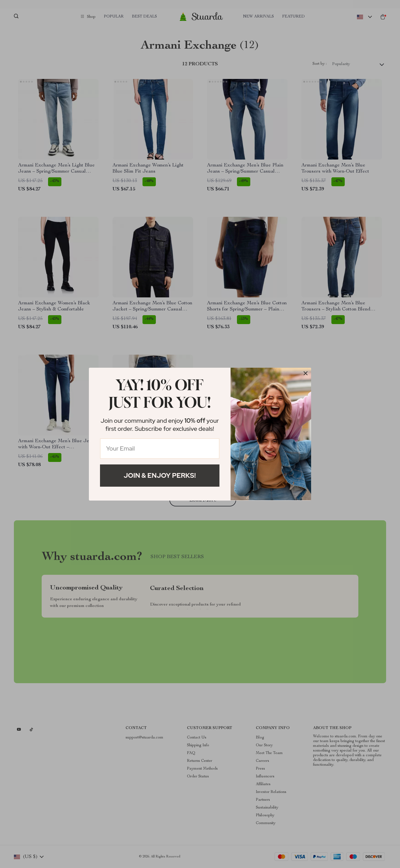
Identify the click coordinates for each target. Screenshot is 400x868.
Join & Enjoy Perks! (160, 475)
